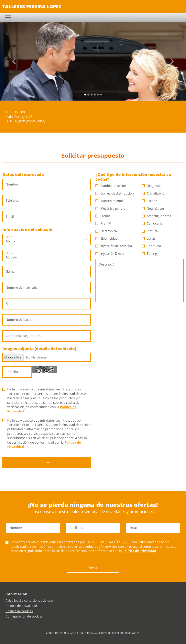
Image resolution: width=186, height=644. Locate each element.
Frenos (103, 216)
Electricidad (107, 238)
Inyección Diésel (110, 254)
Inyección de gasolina (114, 246)
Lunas (149, 238)
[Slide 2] (92, 95)
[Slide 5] (101, 95)
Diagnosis (152, 186)
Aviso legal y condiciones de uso (29, 600)
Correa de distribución (115, 193)
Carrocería (152, 223)
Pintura (150, 231)
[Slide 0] (85, 95)
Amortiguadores (157, 216)
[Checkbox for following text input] (47, 357)
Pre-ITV (103, 223)
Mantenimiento (109, 201)
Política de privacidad (21, 606)
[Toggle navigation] (8, 17)
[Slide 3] (95, 95)
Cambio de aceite (111, 186)
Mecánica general (111, 208)
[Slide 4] (98, 95)
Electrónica (106, 231)
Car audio (152, 246)
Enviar (46, 462)
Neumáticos (153, 208)
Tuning (149, 254)
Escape (150, 201)
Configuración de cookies (24, 616)
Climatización (154, 193)
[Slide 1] (88, 95)
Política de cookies (19, 611)
